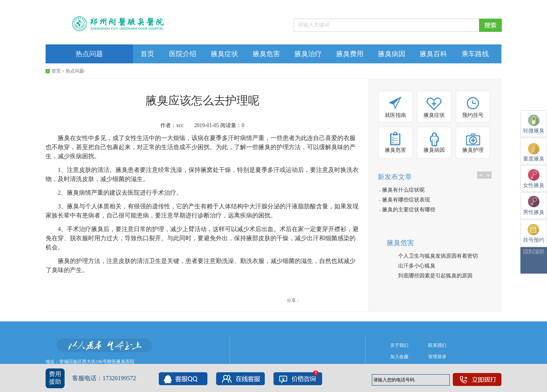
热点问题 (89, 54)
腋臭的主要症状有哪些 (409, 210)
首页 (147, 54)
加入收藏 (399, 357)
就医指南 (395, 115)
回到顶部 (534, 252)
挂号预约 (534, 233)
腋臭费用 (350, 54)
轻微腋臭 (534, 124)
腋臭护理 (473, 150)
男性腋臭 (534, 205)
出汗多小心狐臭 (417, 266)
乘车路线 (475, 54)
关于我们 (399, 345)
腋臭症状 (224, 54)
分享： (294, 301)
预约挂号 (473, 115)
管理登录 (437, 357)
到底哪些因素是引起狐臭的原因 (435, 276)
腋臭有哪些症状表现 (406, 200)
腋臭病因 (392, 54)
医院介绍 (183, 54)
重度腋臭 (534, 152)
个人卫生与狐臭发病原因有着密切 (438, 256)
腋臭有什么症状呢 (403, 190)
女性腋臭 (534, 179)
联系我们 (437, 345)
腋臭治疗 (308, 54)
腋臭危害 (266, 54)
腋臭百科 (433, 54)
